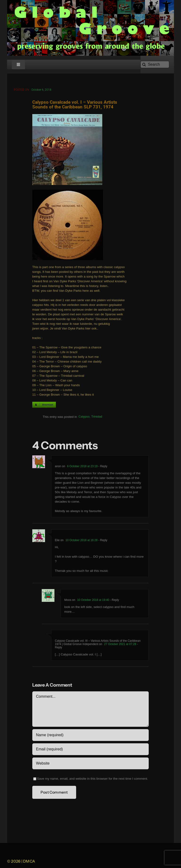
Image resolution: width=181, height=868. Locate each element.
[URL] (90, 764)
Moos (68, 601)
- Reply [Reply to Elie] (102, 541)
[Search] (155, 64)
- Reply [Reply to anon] (102, 467)
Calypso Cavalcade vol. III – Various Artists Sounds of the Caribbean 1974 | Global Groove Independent (98, 643)
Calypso (84, 417)
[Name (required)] (90, 736)
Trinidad (97, 417)
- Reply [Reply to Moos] (114, 601)
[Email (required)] (90, 750)
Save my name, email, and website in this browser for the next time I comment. (93, 779)
